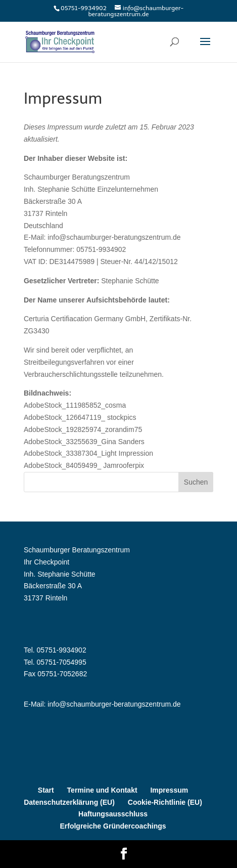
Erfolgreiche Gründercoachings (113, 826)
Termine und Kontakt (102, 790)
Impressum (169, 790)
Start (46, 790)
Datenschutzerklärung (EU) (69, 802)
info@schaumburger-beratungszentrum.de (114, 704)
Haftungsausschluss (113, 814)
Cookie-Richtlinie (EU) (165, 802)
